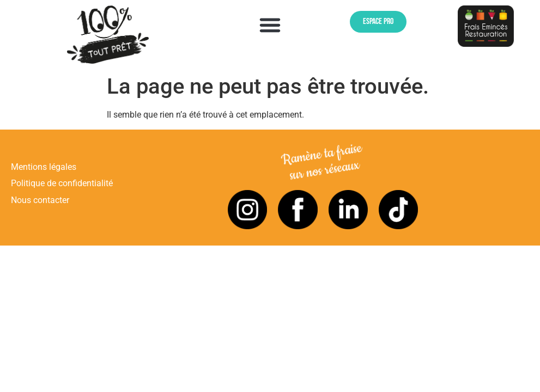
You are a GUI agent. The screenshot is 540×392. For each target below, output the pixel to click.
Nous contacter (40, 200)
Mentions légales (44, 167)
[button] (270, 25)
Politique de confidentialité (62, 183)
